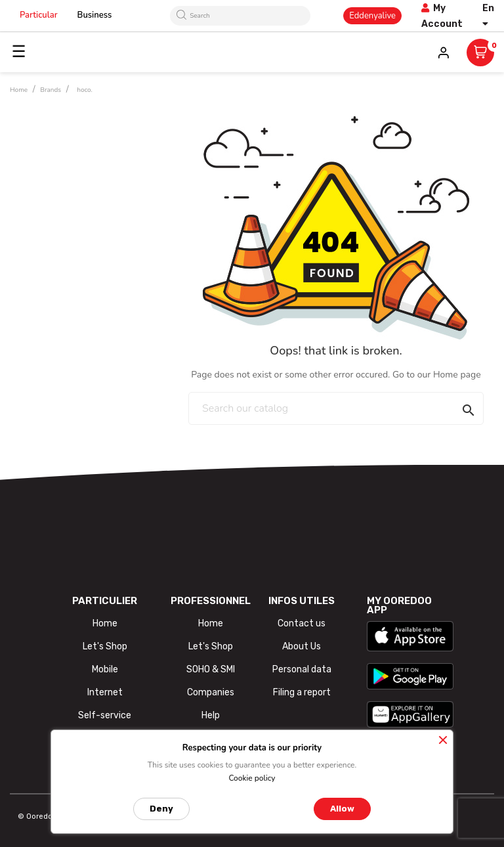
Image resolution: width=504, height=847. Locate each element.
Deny (161, 809)
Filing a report (302, 692)
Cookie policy (252, 778)
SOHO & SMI (211, 669)
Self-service (105, 715)
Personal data (302, 669)
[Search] (336, 408)
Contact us (302, 623)
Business (95, 15)
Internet (105, 692)
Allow (342, 809)
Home (105, 623)
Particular (39, 15)
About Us (302, 646)
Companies (211, 692)
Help (211, 715)
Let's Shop (105, 646)
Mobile (105, 669)
